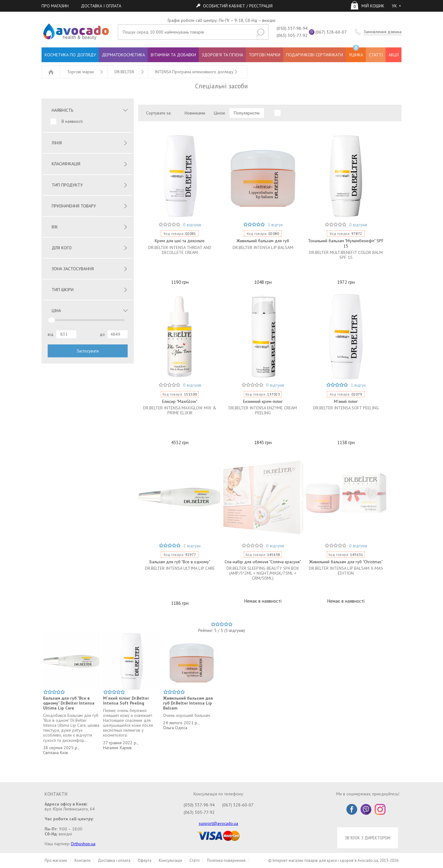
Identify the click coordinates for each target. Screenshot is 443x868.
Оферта (145, 860)
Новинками (195, 113)
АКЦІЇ (394, 55)
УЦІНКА (356, 52)
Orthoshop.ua (83, 844)
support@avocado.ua (218, 823)
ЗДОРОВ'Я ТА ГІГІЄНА (222, 55)
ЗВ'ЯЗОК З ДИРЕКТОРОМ (368, 838)
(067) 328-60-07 (331, 32)
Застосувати (88, 351)
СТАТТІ (376, 55)
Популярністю (247, 113)
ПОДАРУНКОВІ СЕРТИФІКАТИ (315, 55)
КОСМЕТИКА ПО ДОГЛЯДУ (70, 55)
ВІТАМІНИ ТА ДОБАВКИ (173, 55)
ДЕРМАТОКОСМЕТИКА (123, 55)
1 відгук (275, 225)
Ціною (220, 113)
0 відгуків (192, 225)
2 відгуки (192, 546)
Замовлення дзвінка (383, 32)
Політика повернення (226, 860)
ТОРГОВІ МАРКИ (265, 55)
